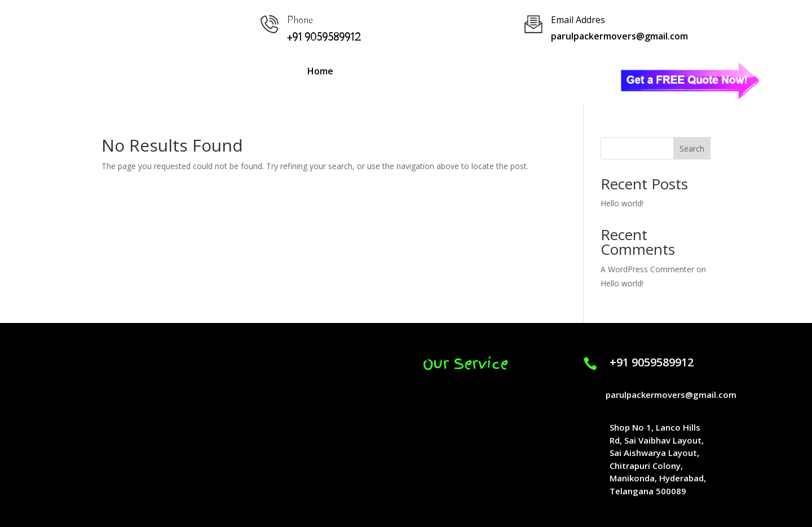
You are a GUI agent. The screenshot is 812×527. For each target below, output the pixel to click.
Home (320, 71)
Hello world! (622, 203)
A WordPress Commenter (647, 269)
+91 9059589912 (652, 362)
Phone (300, 20)
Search (692, 149)
